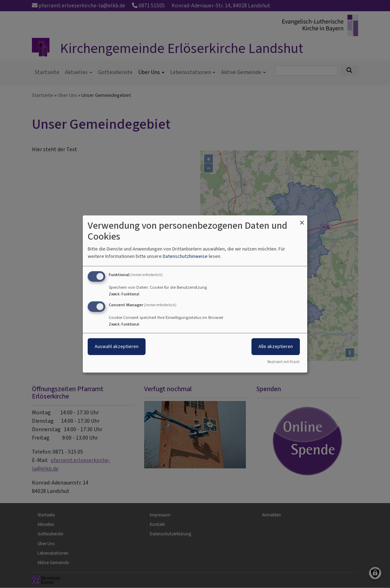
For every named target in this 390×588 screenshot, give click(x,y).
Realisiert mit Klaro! (283, 362)
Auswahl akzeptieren (117, 346)
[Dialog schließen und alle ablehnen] (302, 220)
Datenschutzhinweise (185, 256)
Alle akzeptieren (276, 346)
